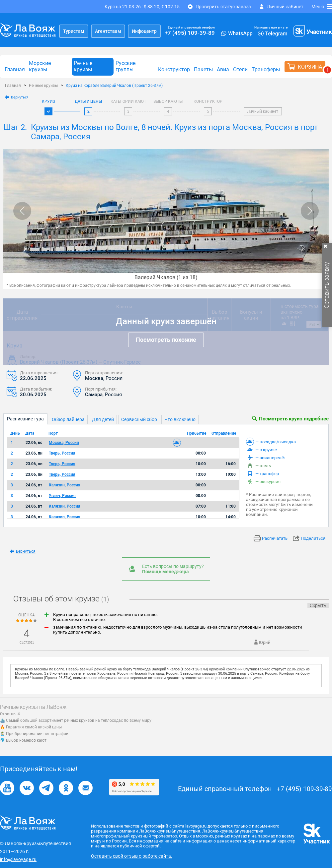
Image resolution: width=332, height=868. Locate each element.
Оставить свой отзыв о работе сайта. (132, 856)
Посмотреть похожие (166, 340)
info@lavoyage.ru (18, 859)
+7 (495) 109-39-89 (190, 33)
